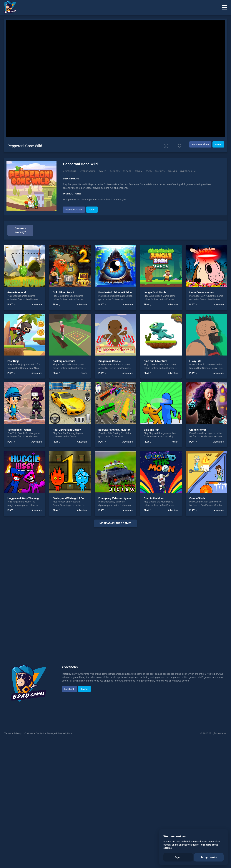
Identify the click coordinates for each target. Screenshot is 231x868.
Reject (178, 857)
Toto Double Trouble (19, 430)
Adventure (70, 171)
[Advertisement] (115, 586)
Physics (160, 171)
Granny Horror (198, 430)
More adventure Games (115, 523)
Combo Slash (197, 498)
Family (138, 171)
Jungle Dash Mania (155, 292)
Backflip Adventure (64, 361)
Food (149, 171)
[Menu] (225, 7)
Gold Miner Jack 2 (63, 292)
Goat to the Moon (154, 498)
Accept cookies (209, 857)
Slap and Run (152, 430)
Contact (40, 733)
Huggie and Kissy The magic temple (29, 498)
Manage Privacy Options (59, 733)
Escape (127, 171)
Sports (84, 373)
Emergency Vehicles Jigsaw (115, 498)
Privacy (18, 733)
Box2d (103, 171)
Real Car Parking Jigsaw (67, 430)
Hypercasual (88, 171)
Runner (172, 171)
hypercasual (188, 171)
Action (175, 442)
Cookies (29, 733)
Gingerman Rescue (110, 361)
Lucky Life (195, 361)
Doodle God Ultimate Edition (115, 292)
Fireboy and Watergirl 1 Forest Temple (75, 498)
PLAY (10, 304)
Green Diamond (17, 292)
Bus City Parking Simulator (114, 430)
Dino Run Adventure (155, 361)
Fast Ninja (13, 361)
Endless (115, 171)
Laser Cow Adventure (202, 292)
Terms (8, 733)
